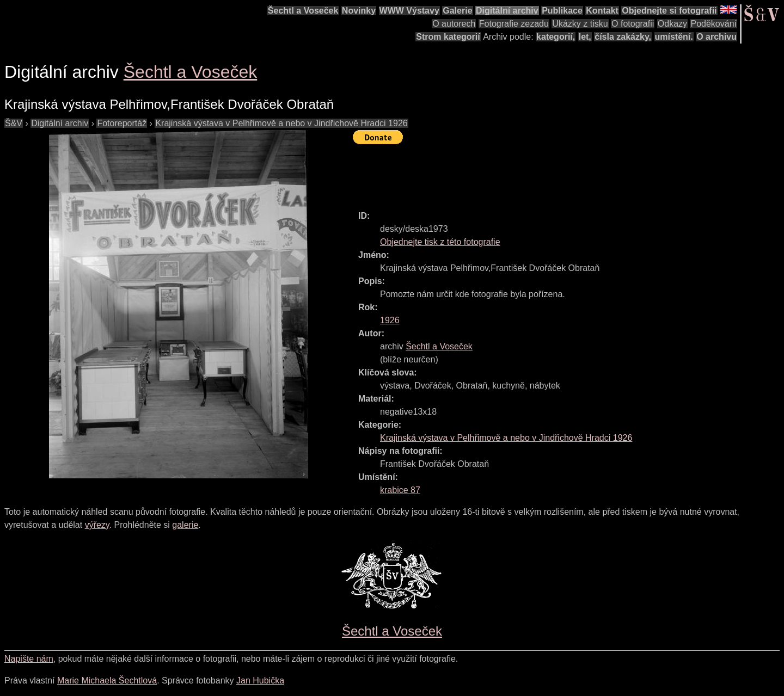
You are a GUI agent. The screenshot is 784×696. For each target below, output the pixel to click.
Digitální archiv (507, 11)
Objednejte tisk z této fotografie (440, 242)
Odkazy (672, 24)
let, (585, 37)
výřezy (97, 525)
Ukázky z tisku (580, 24)
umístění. (674, 37)
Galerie (457, 11)
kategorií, (556, 37)
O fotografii (633, 24)
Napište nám (29, 659)
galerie (185, 525)
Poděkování (713, 24)
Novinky (359, 11)
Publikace (562, 11)
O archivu (716, 37)
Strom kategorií (448, 37)
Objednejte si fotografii (669, 11)
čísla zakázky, (623, 37)
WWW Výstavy (409, 11)
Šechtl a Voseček (303, 11)
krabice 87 (400, 490)
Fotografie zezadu (514, 24)
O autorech (454, 24)
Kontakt (602, 11)
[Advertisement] (551, 173)
